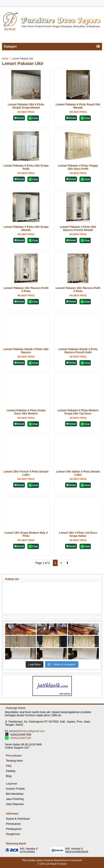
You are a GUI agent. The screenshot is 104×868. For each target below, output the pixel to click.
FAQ (9, 766)
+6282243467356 (20, 738)
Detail (19, 118)
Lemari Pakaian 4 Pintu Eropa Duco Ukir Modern (26, 412)
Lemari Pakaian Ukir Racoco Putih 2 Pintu (78, 290)
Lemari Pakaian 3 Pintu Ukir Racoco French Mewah (78, 228)
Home (5, 59)
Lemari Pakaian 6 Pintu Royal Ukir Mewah (78, 106)
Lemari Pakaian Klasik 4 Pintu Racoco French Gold (78, 351)
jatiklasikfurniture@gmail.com (27, 731)
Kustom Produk (15, 789)
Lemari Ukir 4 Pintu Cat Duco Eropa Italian (78, 534)
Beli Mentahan (15, 794)
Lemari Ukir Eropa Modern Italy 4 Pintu (26, 534)
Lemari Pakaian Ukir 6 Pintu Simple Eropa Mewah (26, 106)
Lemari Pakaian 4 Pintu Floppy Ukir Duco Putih (78, 167)
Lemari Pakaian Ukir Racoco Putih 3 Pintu (26, 290)
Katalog (11, 771)
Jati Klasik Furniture (56, 864)
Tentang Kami (14, 761)
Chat (33, 118)
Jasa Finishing (15, 799)
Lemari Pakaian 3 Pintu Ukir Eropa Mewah (26, 228)
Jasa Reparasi (15, 804)
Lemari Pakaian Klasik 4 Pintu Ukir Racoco (26, 351)
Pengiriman (13, 834)
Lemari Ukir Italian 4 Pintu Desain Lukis (78, 473)
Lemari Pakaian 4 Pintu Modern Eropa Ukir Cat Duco (78, 412)
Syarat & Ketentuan (18, 819)
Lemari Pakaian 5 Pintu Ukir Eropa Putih (26, 167)
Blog (9, 776)
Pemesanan (13, 824)
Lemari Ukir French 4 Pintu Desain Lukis (26, 473)
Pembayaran (14, 829)
